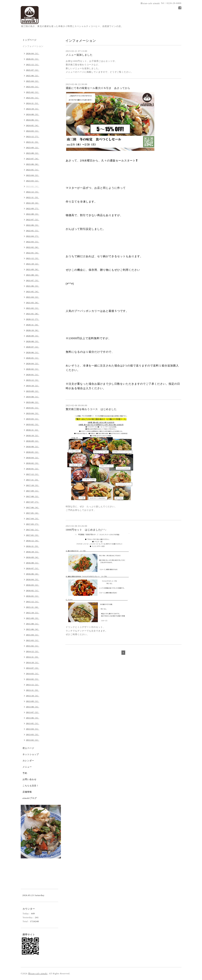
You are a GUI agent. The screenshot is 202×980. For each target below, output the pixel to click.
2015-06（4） (33, 629)
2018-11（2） (33, 430)
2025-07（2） (33, 70)
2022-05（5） (33, 231)
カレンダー (28, 761)
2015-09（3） (33, 618)
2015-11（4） (33, 607)
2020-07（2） (33, 347)
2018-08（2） (33, 447)
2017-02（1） (33, 530)
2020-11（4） (33, 325)
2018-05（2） (33, 452)
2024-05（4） (33, 125)
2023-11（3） (33, 142)
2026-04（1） (33, 53)
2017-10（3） (33, 485)
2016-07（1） (33, 568)
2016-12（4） (33, 541)
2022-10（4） (33, 203)
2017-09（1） (33, 491)
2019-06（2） (33, 402)
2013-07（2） (33, 712)
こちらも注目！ (31, 786)
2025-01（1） (33, 98)
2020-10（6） (33, 330)
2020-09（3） (33, 336)
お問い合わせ (29, 779)
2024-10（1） (33, 109)
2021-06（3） (33, 286)
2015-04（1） (33, 635)
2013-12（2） (33, 685)
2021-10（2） (33, 264)
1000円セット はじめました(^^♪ (86, 530)
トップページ (29, 40)
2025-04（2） (33, 81)
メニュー (27, 767)
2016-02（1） (33, 590)
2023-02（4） (33, 186)
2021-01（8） (33, 314)
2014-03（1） (33, 674)
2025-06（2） (33, 76)
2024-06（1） (33, 120)
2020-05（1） (33, 358)
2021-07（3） (33, 280)
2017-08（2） (33, 496)
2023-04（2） (33, 175)
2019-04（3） (33, 413)
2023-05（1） (33, 170)
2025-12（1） (33, 64)
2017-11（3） (33, 480)
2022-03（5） (33, 242)
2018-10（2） (33, 435)
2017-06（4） (33, 507)
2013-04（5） (33, 729)
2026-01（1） (33, 59)
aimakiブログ (30, 798)
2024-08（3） (33, 114)
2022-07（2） (33, 220)
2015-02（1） (33, 646)
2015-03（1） (33, 640)
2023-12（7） (33, 136)
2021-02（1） (33, 308)
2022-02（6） (33, 247)
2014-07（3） (33, 668)
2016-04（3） (33, 579)
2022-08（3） (33, 214)
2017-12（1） (33, 474)
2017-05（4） (33, 513)
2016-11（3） (33, 546)
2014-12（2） (33, 651)
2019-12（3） (33, 380)
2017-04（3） (33, 518)
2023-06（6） (33, 164)
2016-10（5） (33, 552)
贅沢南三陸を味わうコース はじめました (91, 409)
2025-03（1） (33, 87)
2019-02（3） (33, 424)
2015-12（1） (33, 602)
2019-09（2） (33, 391)
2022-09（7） (33, 208)
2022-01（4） (33, 253)
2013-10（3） (33, 696)
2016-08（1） (33, 563)
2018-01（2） (33, 469)
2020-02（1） (33, 369)
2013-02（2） (33, 740)
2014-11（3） (33, 657)
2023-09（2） (33, 148)
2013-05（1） (33, 723)
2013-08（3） (33, 707)
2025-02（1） (33, 92)
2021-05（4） (33, 291)
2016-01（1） (33, 596)
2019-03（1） (33, 419)
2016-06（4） (33, 574)
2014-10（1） (33, 662)
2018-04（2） (33, 458)
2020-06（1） (33, 352)
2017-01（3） (33, 535)
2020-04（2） (33, 363)
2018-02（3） (33, 463)
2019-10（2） (33, 386)
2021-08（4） (33, 275)
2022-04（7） (33, 236)
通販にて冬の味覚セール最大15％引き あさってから (98, 88)
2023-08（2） (33, 153)
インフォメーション (33, 46)
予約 (25, 773)
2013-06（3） (33, 718)
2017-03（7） (33, 524)
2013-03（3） (33, 734)
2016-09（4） (33, 557)
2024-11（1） (33, 103)
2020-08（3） (33, 341)
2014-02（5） (33, 679)
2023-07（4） (33, 159)
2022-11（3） (33, 197)
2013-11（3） (33, 690)
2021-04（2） (33, 297)
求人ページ (28, 748)
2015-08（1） (33, 624)
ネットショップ (31, 754)
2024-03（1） (33, 131)
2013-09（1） (33, 701)
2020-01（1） (33, 375)
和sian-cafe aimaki (38, 974)
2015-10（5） (33, 613)
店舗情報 (27, 792)
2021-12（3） (33, 258)
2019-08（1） (33, 397)
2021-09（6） (33, 269)
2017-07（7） (33, 502)
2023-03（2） (33, 181)
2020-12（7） (33, 319)
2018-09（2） (33, 441)
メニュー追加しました (79, 55)
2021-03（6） (33, 303)
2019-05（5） (33, 408)
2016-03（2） (33, 585)
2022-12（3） (33, 192)
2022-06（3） (33, 225)
